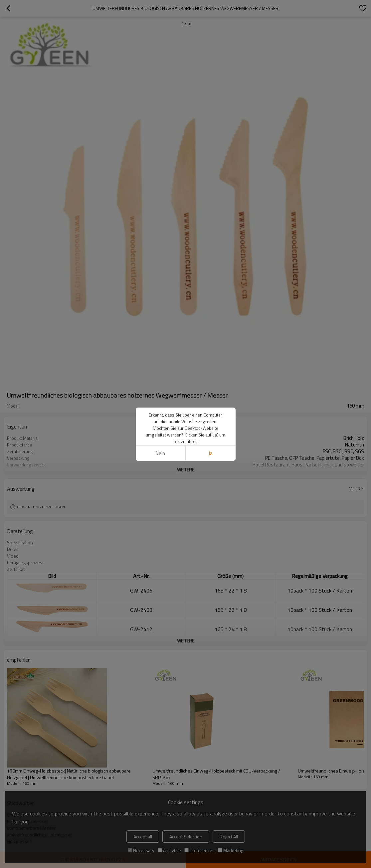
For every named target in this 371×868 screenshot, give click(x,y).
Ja (211, 453)
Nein (160, 453)
